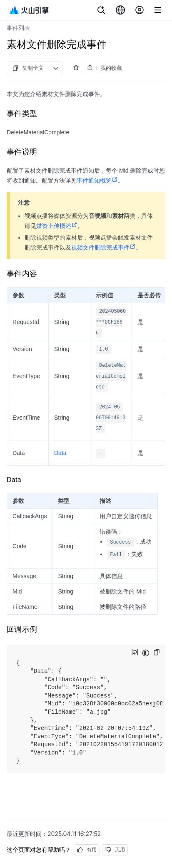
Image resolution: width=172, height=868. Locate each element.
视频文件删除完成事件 (103, 247)
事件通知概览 (97, 181)
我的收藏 (111, 68)
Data (60, 453)
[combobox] (120, 10)
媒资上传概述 (57, 226)
